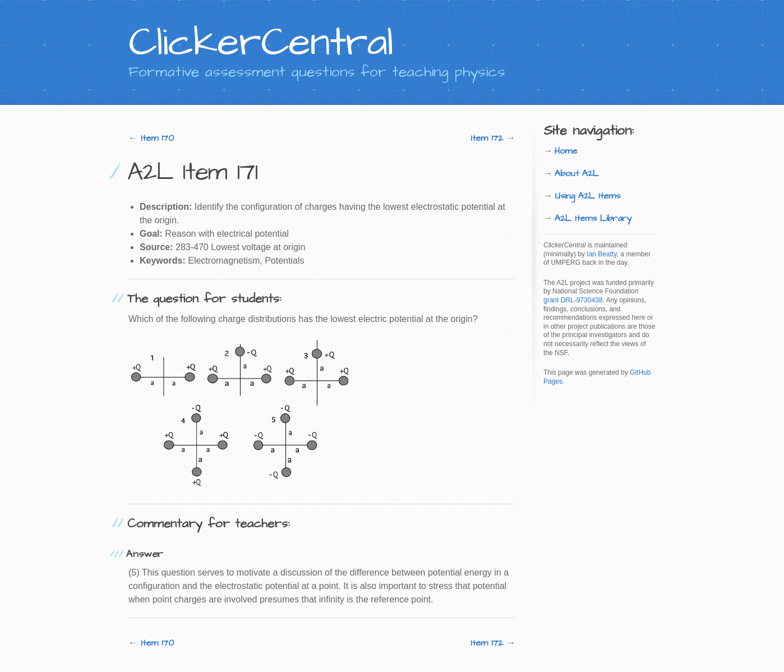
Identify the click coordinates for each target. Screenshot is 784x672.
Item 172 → (493, 138)
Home (566, 151)
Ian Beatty (601, 254)
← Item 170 (151, 138)
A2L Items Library (593, 218)
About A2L (577, 173)
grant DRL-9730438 (573, 300)
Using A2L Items (587, 196)
